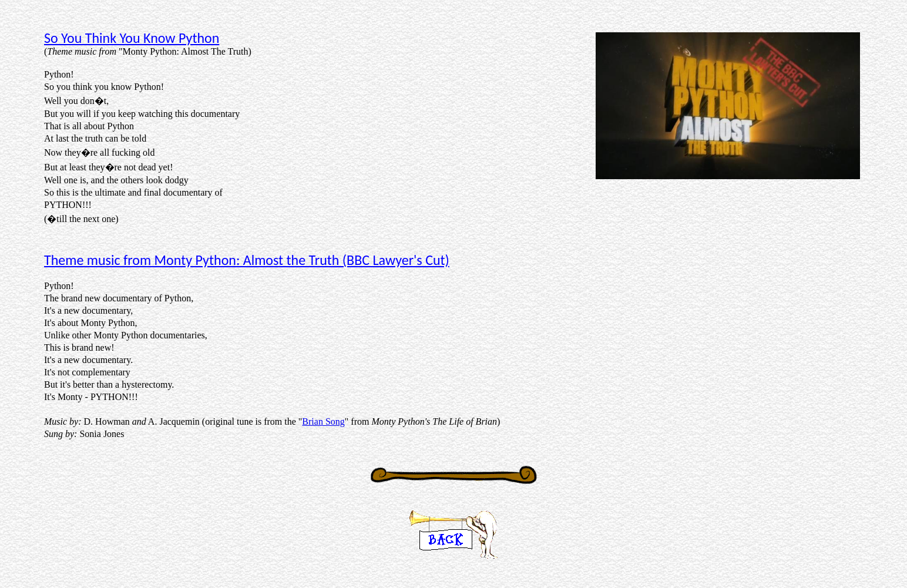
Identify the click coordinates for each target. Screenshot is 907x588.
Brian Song (323, 421)
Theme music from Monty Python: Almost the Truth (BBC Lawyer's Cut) (247, 260)
